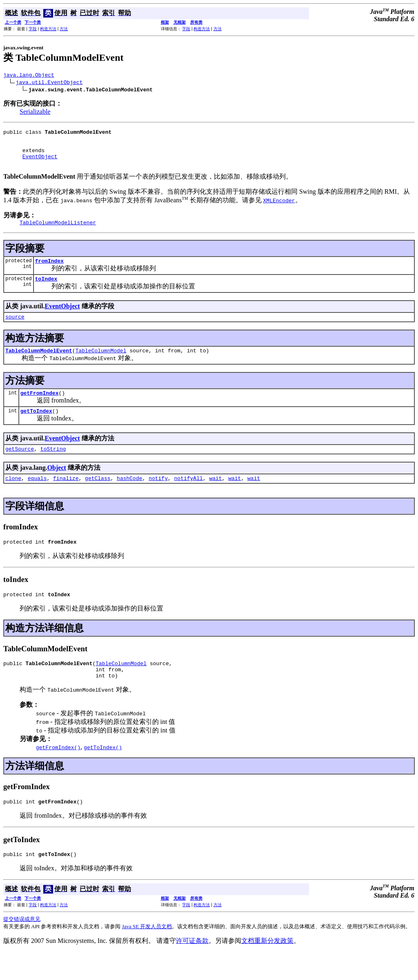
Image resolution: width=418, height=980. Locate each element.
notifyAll (189, 498)
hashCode (129, 498)
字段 (33, 29)
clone (13, 498)
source (15, 330)
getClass (98, 498)
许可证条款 (192, 969)
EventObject (40, 164)
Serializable (35, 113)
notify (158, 498)
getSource (20, 467)
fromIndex (49, 272)
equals (37, 498)
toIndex (46, 291)
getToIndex (36, 428)
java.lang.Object (29, 76)
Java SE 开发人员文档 (147, 955)
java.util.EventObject (49, 83)
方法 (64, 29)
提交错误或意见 (22, 947)
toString (53, 467)
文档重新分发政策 (267, 969)
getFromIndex (40, 409)
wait (215, 498)
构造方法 (48, 29)
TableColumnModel (101, 365)
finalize (66, 498)
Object (57, 486)
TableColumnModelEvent (39, 365)
